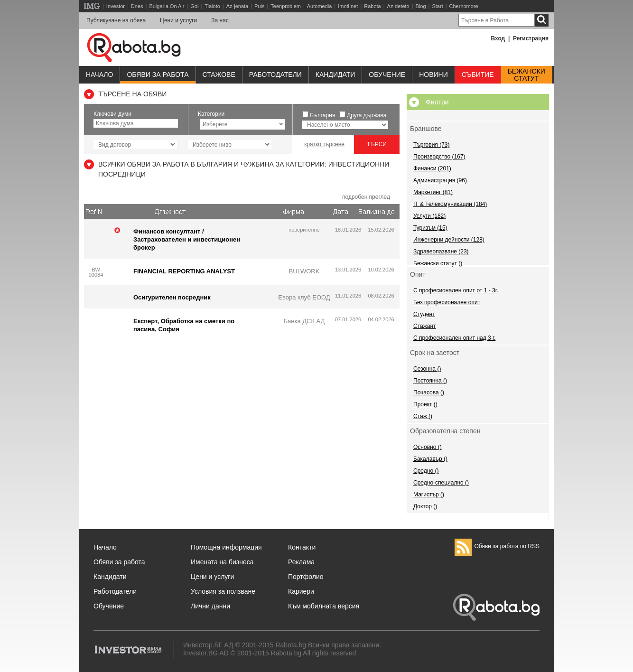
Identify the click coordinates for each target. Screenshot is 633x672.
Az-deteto (398, 6)
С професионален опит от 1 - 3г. (456, 290)
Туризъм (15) (430, 228)
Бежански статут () (438, 263)
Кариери (301, 591)
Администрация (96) (440, 180)
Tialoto (212, 6)
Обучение (109, 606)
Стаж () (423, 416)
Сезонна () (427, 369)
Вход (498, 38)
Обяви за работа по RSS (497, 546)
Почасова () (429, 392)
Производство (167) (439, 157)
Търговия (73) (432, 145)
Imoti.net (348, 6)
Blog (421, 6)
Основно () (428, 447)
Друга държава (367, 115)
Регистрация (531, 38)
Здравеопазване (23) (441, 252)
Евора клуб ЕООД (304, 297)
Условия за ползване (223, 591)
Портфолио (306, 577)
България (322, 115)
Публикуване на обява (116, 20)
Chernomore (464, 6)
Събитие (478, 75)
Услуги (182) (429, 216)
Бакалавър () (430, 459)
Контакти (302, 547)
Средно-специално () (441, 483)
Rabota (372, 6)
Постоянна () (430, 381)
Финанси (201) (432, 168)
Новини (433, 75)
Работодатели (275, 75)
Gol (194, 6)
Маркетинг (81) (433, 192)
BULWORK (304, 271)
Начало (99, 75)
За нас (220, 20)
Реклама (301, 562)
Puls (259, 6)
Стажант (425, 326)
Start (437, 6)
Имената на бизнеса (222, 562)
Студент (424, 314)
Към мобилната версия (324, 606)
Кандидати (335, 75)
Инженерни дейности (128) (449, 240)
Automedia (320, 6)
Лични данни (210, 606)
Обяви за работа (158, 75)
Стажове (219, 75)
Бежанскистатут (526, 75)
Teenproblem (286, 6)
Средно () (426, 471)
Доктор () (425, 506)
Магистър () (429, 495)
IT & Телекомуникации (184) (450, 204)
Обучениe (387, 75)
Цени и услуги (178, 20)
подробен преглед (366, 197)
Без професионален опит (447, 302)
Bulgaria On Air (167, 6)
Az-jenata (237, 6)
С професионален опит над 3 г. (454, 338)
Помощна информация (226, 547)
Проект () (425, 404)
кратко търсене (324, 144)
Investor (116, 6)
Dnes (137, 6)
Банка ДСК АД (304, 321)
